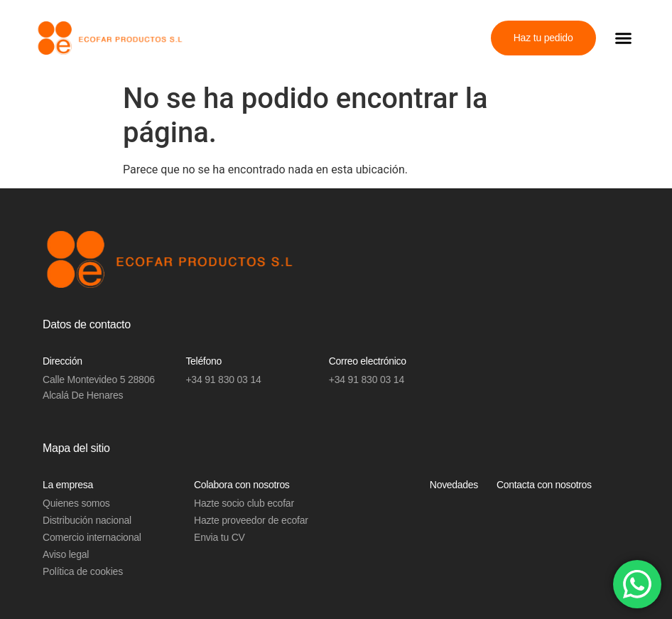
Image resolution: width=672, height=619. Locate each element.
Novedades (454, 485)
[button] (624, 38)
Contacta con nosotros (544, 485)
